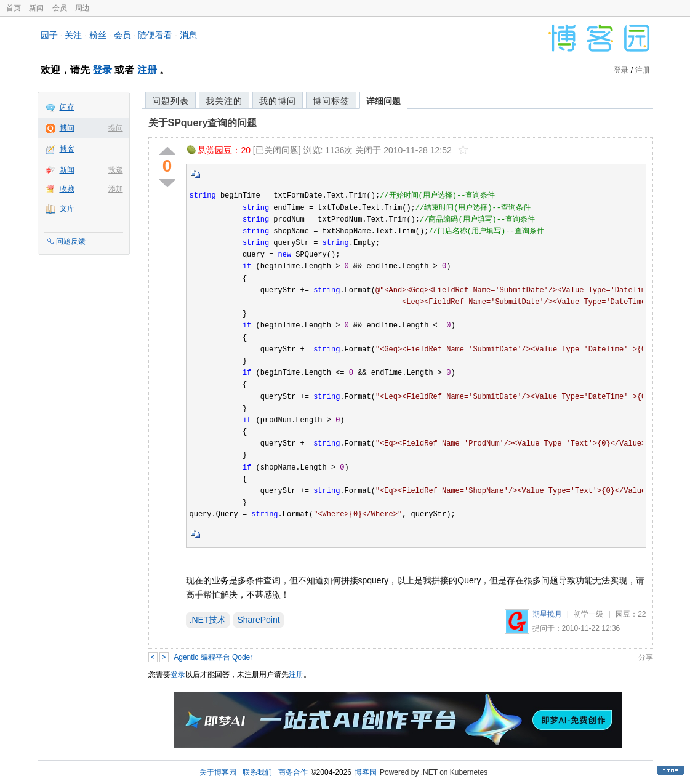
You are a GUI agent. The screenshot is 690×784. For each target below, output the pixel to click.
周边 (82, 8)
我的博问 (278, 101)
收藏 (67, 189)
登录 (102, 70)
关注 (73, 35)
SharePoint (258, 620)
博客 (67, 149)
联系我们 (257, 772)
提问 (116, 128)
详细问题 (383, 101)
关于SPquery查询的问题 (203, 123)
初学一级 (588, 614)
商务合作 (293, 772)
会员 (60, 8)
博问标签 (331, 101)
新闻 (36, 8)
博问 (67, 128)
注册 (147, 70)
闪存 (67, 107)
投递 (116, 170)
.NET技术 (208, 620)
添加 (116, 189)
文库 (67, 209)
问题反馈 (71, 241)
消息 (188, 35)
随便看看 (155, 35)
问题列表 (170, 101)
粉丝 (98, 35)
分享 (646, 657)
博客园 (366, 772)
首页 (14, 8)
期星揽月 (547, 614)
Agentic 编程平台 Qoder (213, 657)
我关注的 (224, 101)
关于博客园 (218, 772)
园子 (49, 35)
